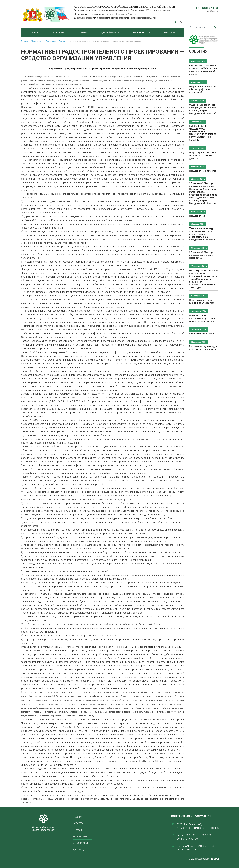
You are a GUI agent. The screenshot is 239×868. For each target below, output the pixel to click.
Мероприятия (142, 33)
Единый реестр (110, 33)
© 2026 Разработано (199, 859)
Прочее (62, 41)
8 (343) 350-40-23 (205, 846)
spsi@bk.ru (212, 11)
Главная (34, 33)
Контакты (170, 33)
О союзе (82, 33)
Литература (51, 41)
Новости (58, 33)
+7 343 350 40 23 (207, 8)
